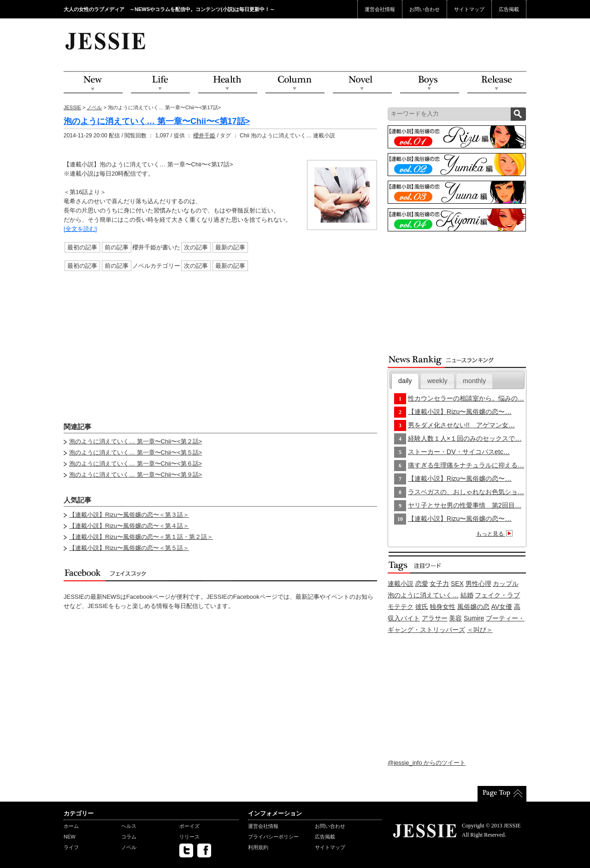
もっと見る (496, 534)
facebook (204, 850)
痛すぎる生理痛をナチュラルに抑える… (466, 465)
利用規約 (258, 847)
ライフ (71, 847)
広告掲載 (509, 9)
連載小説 (401, 584)
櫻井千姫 (204, 136)
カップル (506, 584)
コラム (129, 837)
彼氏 (422, 607)
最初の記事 (82, 247)
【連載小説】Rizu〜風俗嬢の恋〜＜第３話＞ (129, 515)
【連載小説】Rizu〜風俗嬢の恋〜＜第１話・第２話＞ (141, 537)
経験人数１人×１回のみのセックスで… (465, 438)
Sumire (474, 618)
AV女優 (502, 607)
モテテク (401, 607)
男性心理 (478, 584)
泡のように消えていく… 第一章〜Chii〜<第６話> (136, 464)
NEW (93, 83)
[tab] (405, 381)
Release (497, 83)
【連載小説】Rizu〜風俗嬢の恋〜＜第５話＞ (129, 548)
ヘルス (129, 826)
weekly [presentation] (437, 381)
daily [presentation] (405, 381)
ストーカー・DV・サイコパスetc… (459, 452)
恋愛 (422, 584)
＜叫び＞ (480, 630)
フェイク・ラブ (497, 595)
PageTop (502, 794)
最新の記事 (230, 247)
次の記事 (196, 247)
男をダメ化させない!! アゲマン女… (461, 425)
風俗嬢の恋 (473, 607)
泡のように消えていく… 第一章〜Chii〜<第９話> (136, 475)
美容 (455, 618)
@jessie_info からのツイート (427, 763)
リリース (189, 837)
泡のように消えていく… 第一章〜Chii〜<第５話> (136, 452)
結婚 (467, 595)
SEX (457, 584)
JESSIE (72, 107)
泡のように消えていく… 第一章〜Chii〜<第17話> (157, 121)
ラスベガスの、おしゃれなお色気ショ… (466, 492)
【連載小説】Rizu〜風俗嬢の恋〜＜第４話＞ (129, 526)
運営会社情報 (380, 9)
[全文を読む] (80, 229)
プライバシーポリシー (273, 837)
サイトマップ (469, 9)
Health (228, 83)
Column (295, 83)
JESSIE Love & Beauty (106, 41)
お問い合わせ (425, 9)
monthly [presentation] (474, 381)
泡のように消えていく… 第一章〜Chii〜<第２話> (136, 441)
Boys (430, 83)
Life (160, 83)
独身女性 (442, 607)
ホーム (71, 826)
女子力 (439, 584)
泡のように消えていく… (423, 595)
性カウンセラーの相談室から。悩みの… (466, 398)
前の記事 (117, 247)
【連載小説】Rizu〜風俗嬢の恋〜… (460, 412)
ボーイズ (189, 826)
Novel (362, 83)
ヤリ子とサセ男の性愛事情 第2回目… (465, 505)
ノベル (94, 107)
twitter (186, 850)
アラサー (435, 618)
